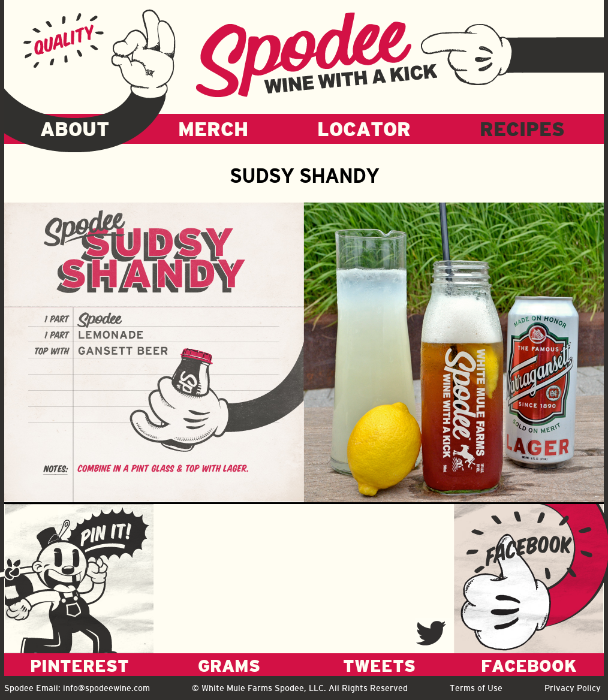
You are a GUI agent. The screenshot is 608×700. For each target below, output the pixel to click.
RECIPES (522, 129)
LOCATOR (364, 129)
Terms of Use (476, 688)
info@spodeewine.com (106, 688)
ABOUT (75, 129)
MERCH (213, 129)
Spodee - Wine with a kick (317, 55)
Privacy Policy (573, 688)
